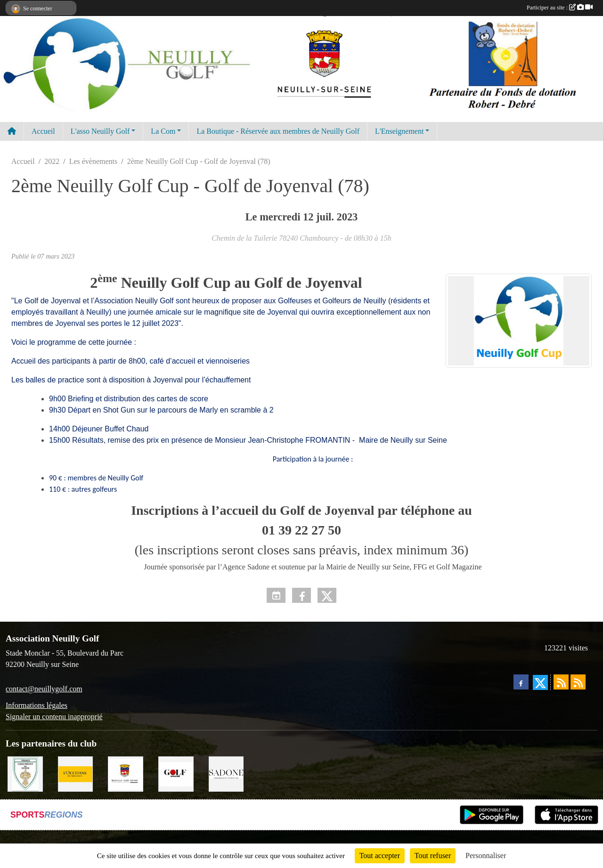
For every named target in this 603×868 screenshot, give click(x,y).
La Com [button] (163, 131)
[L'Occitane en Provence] (76, 773)
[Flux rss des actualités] (561, 682)
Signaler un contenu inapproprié (54, 717)
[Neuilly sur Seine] (126, 773)
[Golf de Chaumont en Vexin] (25, 773)
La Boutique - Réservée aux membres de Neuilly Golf (278, 131)
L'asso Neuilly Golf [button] (100, 131)
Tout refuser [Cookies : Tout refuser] (433, 856)
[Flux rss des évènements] (578, 682)
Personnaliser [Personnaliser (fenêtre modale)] (486, 856)
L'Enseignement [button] (399, 131)
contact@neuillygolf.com (44, 689)
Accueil (43, 131)
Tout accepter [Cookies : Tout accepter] (380, 856)
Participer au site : (560, 8)
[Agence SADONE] (226, 773)
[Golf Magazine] (176, 773)
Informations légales (37, 705)
